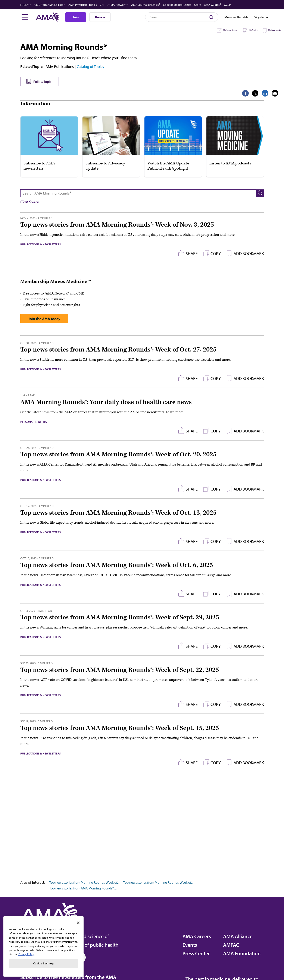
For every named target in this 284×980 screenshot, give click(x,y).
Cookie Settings (44, 963)
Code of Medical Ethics (177, 5)
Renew (100, 17)
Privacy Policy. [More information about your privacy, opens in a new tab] (26, 954)
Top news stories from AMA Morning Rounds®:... (83, 888)
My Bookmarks (275, 30)
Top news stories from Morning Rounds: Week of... (84, 882)
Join (76, 17)
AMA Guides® (213, 5)
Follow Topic (42, 82)
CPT (102, 5)
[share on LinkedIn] (251, 93)
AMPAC (231, 945)
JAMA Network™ (118, 5)
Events (190, 945)
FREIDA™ (26, 5)
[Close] (78, 923)
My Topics (253, 30)
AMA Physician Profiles (83, 5)
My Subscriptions (231, 30)
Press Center (196, 953)
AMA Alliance (238, 936)
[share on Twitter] (241, 93)
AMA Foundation (242, 953)
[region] (43, 946)
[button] (260, 193)
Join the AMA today (44, 319)
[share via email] (261, 93)
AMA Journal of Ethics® (146, 5)
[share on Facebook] (231, 93)
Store (198, 5)
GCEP (227, 5)
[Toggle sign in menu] (259, 17)
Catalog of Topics (90, 67)
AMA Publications (60, 67)
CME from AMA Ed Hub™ (50, 5)
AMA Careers (197, 936)
